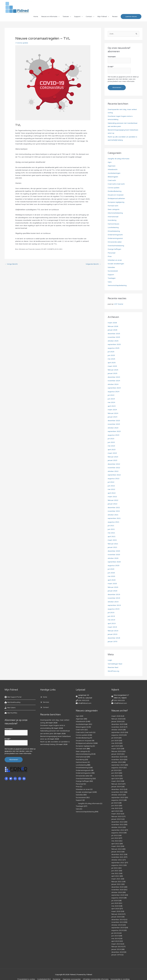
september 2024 (114, 388)
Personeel (112, 253)
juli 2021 (111, 526)
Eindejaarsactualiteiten (116, 199)
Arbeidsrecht (113, 170)
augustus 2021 (114, 522)
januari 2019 (112, 634)
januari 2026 (112, 330)
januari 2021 (112, 547)
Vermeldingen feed (115, 664)
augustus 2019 (114, 609)
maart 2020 (112, 584)
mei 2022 (111, 489)
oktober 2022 (113, 471)
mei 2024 (111, 403)
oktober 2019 (113, 602)
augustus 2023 (114, 435)
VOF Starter (119, 304)
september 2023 (114, 432)
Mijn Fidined (102, 17)
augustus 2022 (114, 479)
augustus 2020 (114, 566)
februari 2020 (113, 587)
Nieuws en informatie (49, 17)
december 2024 (114, 377)
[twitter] (11, 778)
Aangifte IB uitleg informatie (119, 159)
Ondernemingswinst (115, 238)
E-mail (111, 67)
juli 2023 (111, 439)
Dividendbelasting (115, 191)
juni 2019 (111, 616)
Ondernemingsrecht (115, 235)
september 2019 (114, 605)
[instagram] (20, 778)
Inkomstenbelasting (115, 213)
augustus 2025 (114, 348)
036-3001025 (84, 701)
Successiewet (113, 271)
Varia (110, 282)
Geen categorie (114, 209)
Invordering (112, 220)
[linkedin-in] (24, 778)
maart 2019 (112, 627)
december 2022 (114, 464)
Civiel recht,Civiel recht (116, 184)
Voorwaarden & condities (121, 974)
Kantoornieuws (113, 224)
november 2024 (114, 381)
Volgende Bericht (93, 265)
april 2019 (112, 623)
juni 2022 (111, 486)
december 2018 (114, 638)
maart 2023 (112, 453)
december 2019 (114, 594)
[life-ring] (14, 697)
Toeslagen (112, 278)
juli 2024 (111, 395)
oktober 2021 (113, 515)
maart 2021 (112, 540)
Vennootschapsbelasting (117, 286)
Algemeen (112, 166)
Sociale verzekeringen (116, 264)
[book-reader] (13, 702)
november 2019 (114, 598)
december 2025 (114, 334)
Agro (110, 162)
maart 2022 (112, 497)
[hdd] (11, 713)
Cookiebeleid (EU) (44, 974)
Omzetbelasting (114, 231)
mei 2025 (111, 359)
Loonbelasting (113, 228)
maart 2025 (112, 366)
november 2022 (114, 468)
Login (110, 660)
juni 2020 (111, 573)
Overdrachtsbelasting (116, 246)
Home (36, 17)
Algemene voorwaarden (72, 974)
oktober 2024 (113, 384)
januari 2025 (112, 374)
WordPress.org (113, 671)
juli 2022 (111, 482)
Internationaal (113, 217)
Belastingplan (113, 177)
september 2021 (114, 518)
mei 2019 (111, 620)
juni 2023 (111, 442)
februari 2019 (113, 631)
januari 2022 (112, 504)
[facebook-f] (7, 778)
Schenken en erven (115, 260)
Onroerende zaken (115, 242)
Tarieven (66, 17)
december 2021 (114, 508)
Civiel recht (112, 180)
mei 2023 (111, 446)
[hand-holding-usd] (10, 708)
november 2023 (114, 424)
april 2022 (112, 493)
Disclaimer (57, 974)
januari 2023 (112, 460)
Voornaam (112, 57)
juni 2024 (111, 399)
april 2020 (112, 580)
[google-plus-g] (15, 778)
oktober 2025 (113, 341)
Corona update (22, 43)
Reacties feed (113, 668)
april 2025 (112, 363)
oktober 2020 (113, 558)
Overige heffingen (114, 249)
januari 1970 (112, 642)
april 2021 (112, 537)
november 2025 (114, 337)
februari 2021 (113, 544)
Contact (89, 17)
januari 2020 (112, 591)
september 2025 (114, 345)
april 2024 (112, 406)
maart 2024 (112, 410)
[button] (131, 17)
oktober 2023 (113, 428)
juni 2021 (111, 529)
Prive (110, 257)
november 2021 (114, 511)
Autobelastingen (114, 173)
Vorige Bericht (11, 265)
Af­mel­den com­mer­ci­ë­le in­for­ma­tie (96, 974)
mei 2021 (111, 533)
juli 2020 (111, 569)
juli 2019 (111, 613)
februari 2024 (113, 413)
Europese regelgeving (116, 202)
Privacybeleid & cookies (26, 974)
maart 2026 (112, 323)
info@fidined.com (85, 703)
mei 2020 (111, 576)
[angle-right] (44, 697)
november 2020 (114, 555)
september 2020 (114, 562)
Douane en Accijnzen (116, 195)
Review (115, 17)
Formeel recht (113, 206)
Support (77, 17)
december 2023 (114, 421)
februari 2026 (113, 326)
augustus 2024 (114, 392)
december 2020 (114, 551)
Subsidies (111, 267)
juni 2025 (111, 355)
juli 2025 (111, 352)
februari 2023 (113, 457)
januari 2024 (112, 417)
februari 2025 (113, 370)
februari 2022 (113, 500)
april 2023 (112, 450)
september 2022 (114, 475)
